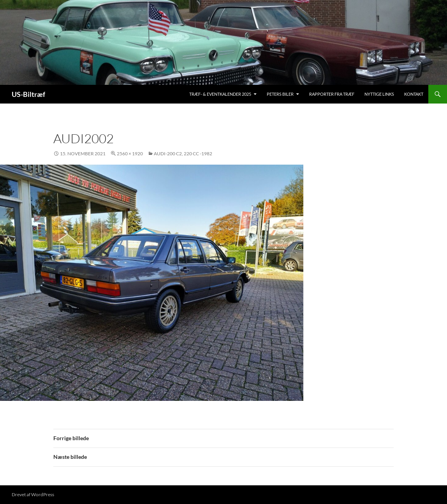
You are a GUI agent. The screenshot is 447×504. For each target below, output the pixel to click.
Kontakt (414, 94)
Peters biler (280, 94)
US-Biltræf (28, 94)
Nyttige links (379, 94)
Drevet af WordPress (33, 494)
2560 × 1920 (130, 154)
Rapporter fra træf (332, 94)
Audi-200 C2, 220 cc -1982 (183, 154)
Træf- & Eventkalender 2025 (220, 94)
